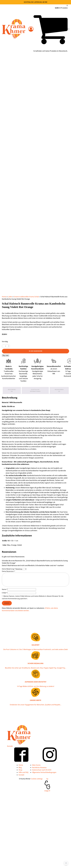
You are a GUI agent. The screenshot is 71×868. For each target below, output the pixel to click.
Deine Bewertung (9, 569)
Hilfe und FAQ (23, 772)
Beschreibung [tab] (12, 390)
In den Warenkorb (36, 351)
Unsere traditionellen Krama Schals (26, 297)
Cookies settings (37, 779)
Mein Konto (36, 765)
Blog (20, 768)
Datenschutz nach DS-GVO (42, 770)
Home (4, 297)
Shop (20, 770)
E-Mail (5, 593)
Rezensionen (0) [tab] (59, 390)
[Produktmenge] (6, 346)
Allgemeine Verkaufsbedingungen (44, 772)
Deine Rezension (8, 571)
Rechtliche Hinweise (39, 768)
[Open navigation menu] (68, 29)
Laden (10, 297)
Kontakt (10, 746)
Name (5, 589)
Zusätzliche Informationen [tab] (35, 390)
